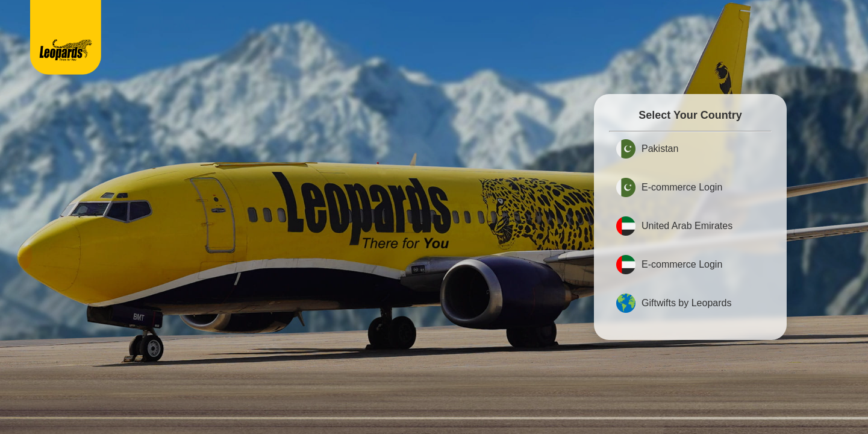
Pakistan (647, 149)
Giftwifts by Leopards (674, 303)
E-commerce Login (669, 187)
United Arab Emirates (674, 226)
